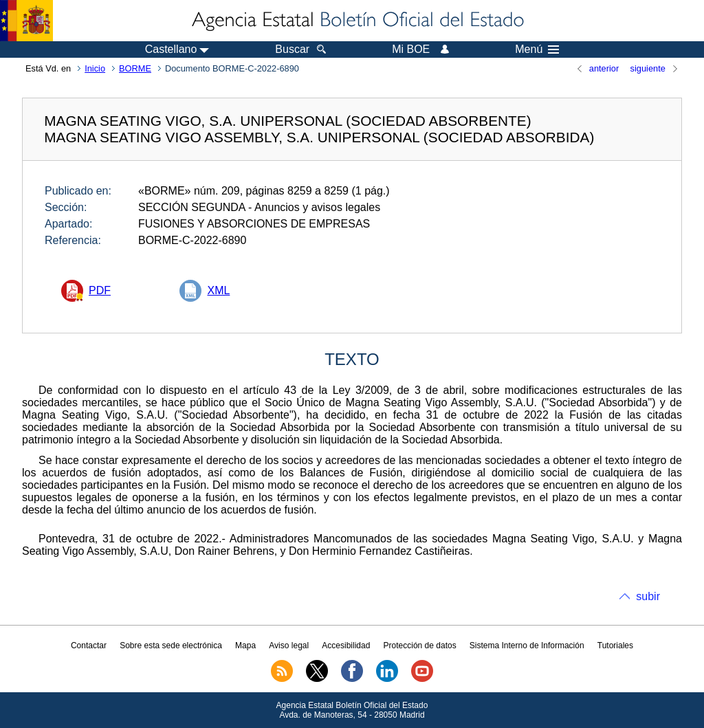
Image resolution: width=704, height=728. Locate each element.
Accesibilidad (346, 646)
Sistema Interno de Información (527, 646)
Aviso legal (289, 646)
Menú (537, 49)
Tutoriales (615, 646)
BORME (135, 68)
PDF (100, 290)
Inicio (95, 68)
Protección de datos (420, 646)
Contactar (89, 646)
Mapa (245, 646)
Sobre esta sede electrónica (171, 646)
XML (218, 290)
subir (648, 596)
